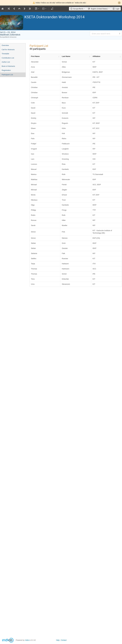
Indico (27, 640)
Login (117, 9)
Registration (6, 70)
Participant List (7, 75)
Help (58, 640)
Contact (64, 640)
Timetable (5, 54)
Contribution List (8, 58)
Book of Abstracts (8, 66)
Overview (5, 45)
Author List (6, 62)
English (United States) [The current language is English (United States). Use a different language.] (99, 9)
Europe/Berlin (78, 9)
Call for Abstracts (8, 50)
